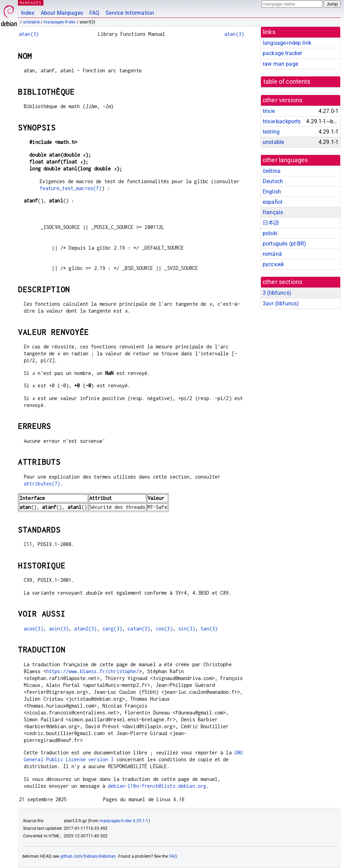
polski (270, 233)
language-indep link (287, 43)
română (272, 254)
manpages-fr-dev (59, 22)
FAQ (94, 13)
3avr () (281, 304)
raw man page (280, 64)
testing (271, 132)
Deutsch (273, 181)
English (272, 192)
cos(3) (164, 629)
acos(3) (34, 629)
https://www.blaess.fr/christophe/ (93, 671)
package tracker (282, 53)
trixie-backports (282, 121)
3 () (277, 293)
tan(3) (209, 629)
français (273, 212)
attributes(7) (42, 484)
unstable (31, 22)
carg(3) (112, 629)
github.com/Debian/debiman (88, 856)
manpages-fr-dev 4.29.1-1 (124, 821)
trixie (269, 111)
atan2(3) (85, 629)
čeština (272, 171)
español (272, 202)
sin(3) (187, 629)
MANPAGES (31, 3)
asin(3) (59, 629)
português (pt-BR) (285, 244)
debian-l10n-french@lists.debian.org (157, 786)
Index (28, 13)
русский (273, 264)
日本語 (271, 223)
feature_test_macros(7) (70, 188)
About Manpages (62, 13)
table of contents (287, 82)
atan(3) (29, 34)
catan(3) (139, 629)
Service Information (130, 13)
